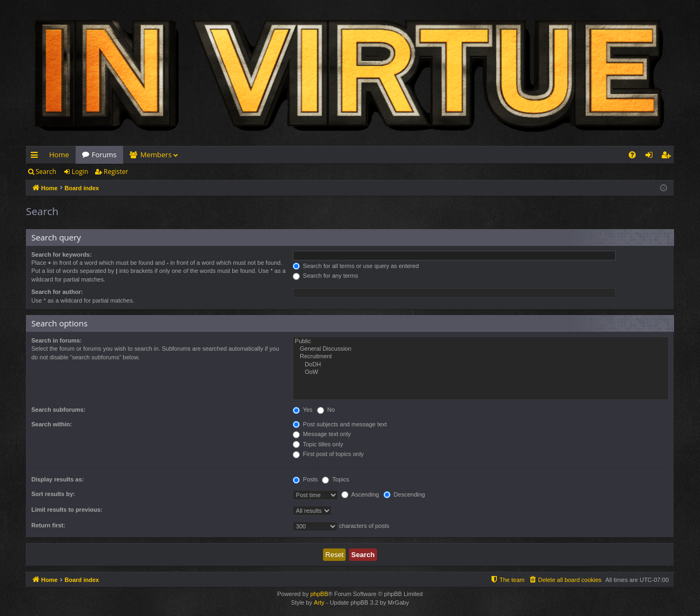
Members (156, 155)
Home (59, 155)
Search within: (52, 424)
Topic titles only (318, 444)
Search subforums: (58, 410)
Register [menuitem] (668, 157)
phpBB (319, 594)
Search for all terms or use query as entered (356, 266)
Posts (305, 479)
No (326, 410)
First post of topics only (328, 454)
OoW (481, 372)
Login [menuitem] (651, 157)
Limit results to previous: (67, 510)
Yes (303, 410)
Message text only (322, 434)
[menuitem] (632, 155)
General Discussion (481, 349)
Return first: (48, 525)
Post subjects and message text (340, 424)
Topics (335, 479)
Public (481, 342)
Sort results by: (53, 494)
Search (46, 172)
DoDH (481, 365)
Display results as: (58, 479)
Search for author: (57, 292)
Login (80, 172)
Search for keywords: (62, 255)
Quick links (36, 157)
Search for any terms (325, 276)
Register (116, 172)
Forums (104, 155)
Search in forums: (57, 340)
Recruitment (481, 357)
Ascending (360, 494)
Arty (319, 602)
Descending (404, 494)
